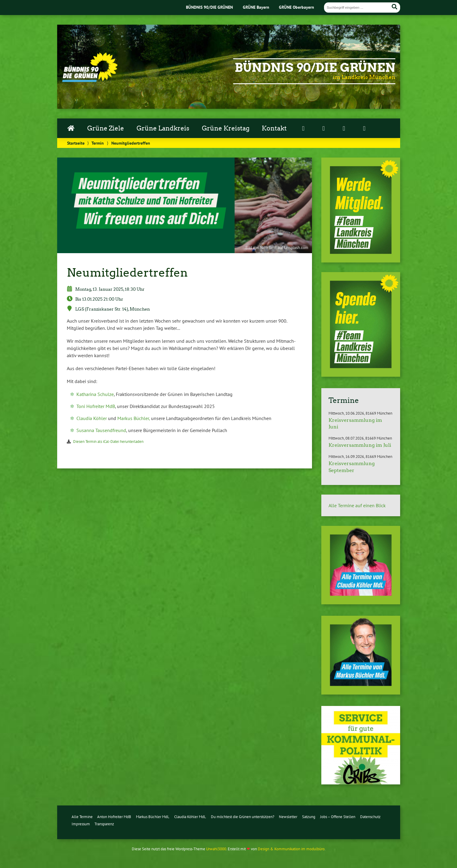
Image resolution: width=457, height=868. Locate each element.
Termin (98, 143)
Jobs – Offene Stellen (338, 817)
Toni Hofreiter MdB (96, 406)
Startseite (76, 143)
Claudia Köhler (92, 418)
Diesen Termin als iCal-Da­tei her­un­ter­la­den (108, 442)
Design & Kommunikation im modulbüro (291, 849)
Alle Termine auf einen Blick (357, 505)
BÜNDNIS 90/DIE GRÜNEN (209, 7)
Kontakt (274, 128)
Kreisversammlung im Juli (360, 445)
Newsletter (288, 817)
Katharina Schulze (95, 394)
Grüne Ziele (106, 128)
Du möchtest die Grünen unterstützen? (243, 817)
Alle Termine (82, 817)
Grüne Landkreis (163, 128)
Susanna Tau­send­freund (101, 430)
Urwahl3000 (216, 849)
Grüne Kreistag (226, 128)
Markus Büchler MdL (153, 817)
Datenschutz (370, 817)
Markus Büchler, (134, 418)
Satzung (309, 817)
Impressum (81, 824)
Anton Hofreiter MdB (114, 817)
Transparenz (104, 824)
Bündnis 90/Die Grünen (315, 68)
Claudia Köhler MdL (190, 817)
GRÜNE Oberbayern (296, 7)
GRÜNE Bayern (256, 7)
